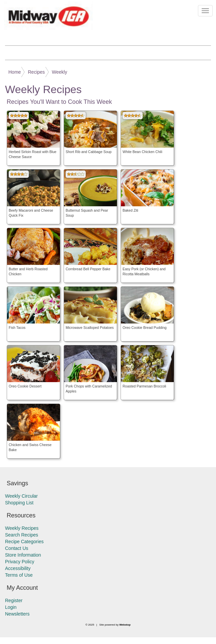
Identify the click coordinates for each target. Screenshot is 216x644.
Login (11, 607)
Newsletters (17, 614)
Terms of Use (19, 575)
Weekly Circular (21, 496)
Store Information (23, 555)
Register (14, 600)
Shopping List (19, 503)
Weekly (60, 72)
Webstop (125, 625)
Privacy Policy (20, 562)
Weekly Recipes (22, 528)
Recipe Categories (24, 542)
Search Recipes (22, 535)
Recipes (36, 72)
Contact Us (17, 548)
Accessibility (18, 568)
